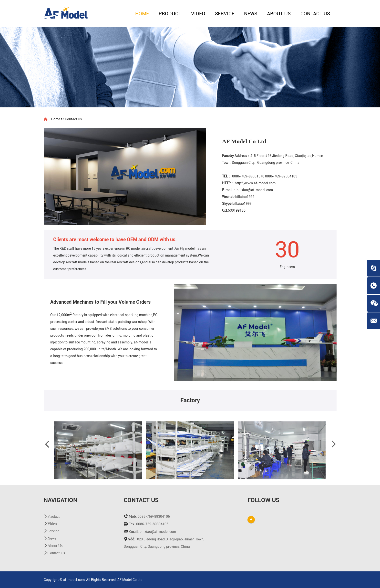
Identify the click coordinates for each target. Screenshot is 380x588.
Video (198, 14)
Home (142, 14)
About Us (279, 14)
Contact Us (315, 14)
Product (170, 14)
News (251, 14)
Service (225, 14)
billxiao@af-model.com (158, 532)
